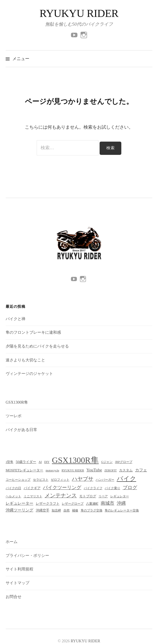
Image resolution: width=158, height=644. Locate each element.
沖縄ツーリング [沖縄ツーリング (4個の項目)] (19, 510)
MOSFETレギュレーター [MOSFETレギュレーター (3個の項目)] (24, 470)
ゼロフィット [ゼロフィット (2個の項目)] (60, 480)
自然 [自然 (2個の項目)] (67, 510)
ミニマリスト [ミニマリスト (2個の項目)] (33, 496)
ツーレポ (14, 416)
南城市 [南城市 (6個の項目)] (107, 503)
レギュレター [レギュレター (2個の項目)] (120, 496)
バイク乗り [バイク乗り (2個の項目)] (112, 488)
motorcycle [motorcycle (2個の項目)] (52, 470)
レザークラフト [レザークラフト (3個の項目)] (48, 504)
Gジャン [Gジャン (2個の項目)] (107, 462)
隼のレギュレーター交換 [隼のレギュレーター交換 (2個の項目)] (122, 510)
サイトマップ (17, 583)
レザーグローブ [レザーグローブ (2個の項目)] (73, 504)
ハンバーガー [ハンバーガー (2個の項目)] (105, 480)
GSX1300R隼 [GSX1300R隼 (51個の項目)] (75, 460)
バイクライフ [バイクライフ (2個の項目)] (93, 488)
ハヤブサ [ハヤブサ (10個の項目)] (83, 479)
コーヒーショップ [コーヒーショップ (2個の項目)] (18, 480)
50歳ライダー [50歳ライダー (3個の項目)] (26, 462)
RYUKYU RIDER (79, 13)
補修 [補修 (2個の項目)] (75, 510)
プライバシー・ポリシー (27, 556)
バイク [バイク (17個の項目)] (127, 479)
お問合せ (14, 597)
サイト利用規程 (19, 569)
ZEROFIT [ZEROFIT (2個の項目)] (111, 470)
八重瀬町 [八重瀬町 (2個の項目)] (92, 504)
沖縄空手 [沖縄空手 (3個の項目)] (43, 510)
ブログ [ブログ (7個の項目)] (130, 488)
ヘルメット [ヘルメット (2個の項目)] (13, 496)
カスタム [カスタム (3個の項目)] (126, 470)
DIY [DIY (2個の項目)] (47, 462)
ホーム (12, 542)
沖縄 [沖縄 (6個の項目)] (121, 503)
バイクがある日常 (21, 430)
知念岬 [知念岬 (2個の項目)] (56, 510)
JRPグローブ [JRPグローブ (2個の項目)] (124, 462)
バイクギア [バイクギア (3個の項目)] (32, 488)
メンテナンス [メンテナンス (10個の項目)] (61, 495)
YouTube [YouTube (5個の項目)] (94, 470)
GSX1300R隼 (17, 402)
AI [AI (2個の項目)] (40, 462)
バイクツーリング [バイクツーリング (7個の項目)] (62, 488)
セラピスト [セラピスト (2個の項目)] (41, 480)
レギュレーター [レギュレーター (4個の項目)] (19, 503)
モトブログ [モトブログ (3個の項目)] (88, 496)
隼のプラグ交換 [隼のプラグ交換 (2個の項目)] (92, 510)
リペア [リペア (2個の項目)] (103, 496)
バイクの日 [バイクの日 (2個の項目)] (13, 488)
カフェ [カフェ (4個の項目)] (141, 470)
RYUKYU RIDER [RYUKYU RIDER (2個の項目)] (73, 470)
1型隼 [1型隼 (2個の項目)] (9, 462)
